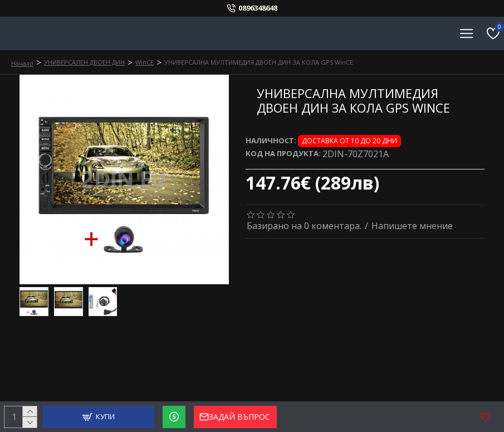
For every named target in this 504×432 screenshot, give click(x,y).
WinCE (145, 62)
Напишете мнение (412, 226)
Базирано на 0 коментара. (304, 226)
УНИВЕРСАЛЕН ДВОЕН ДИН (84, 62)
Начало (22, 63)
